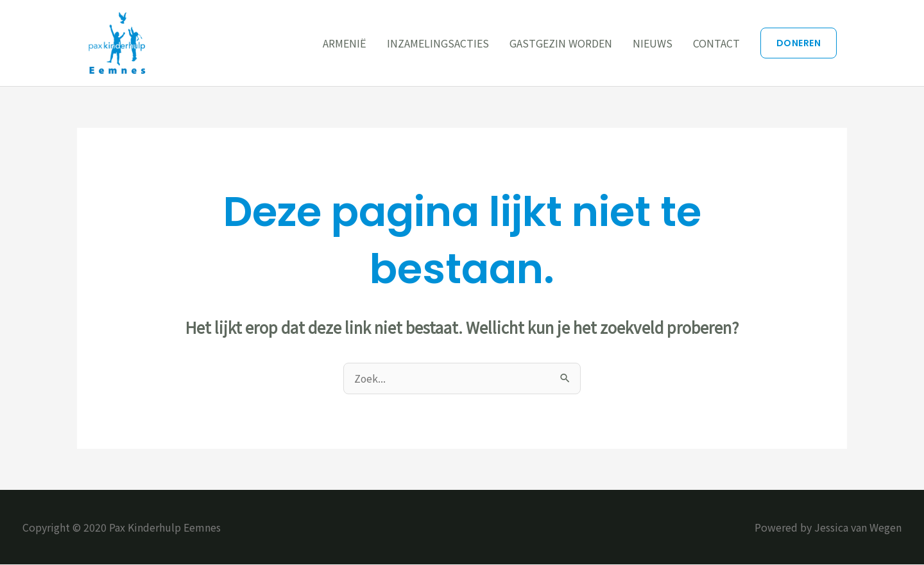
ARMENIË (345, 43)
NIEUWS (653, 43)
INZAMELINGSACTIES (438, 43)
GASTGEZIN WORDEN (561, 43)
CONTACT (716, 43)
